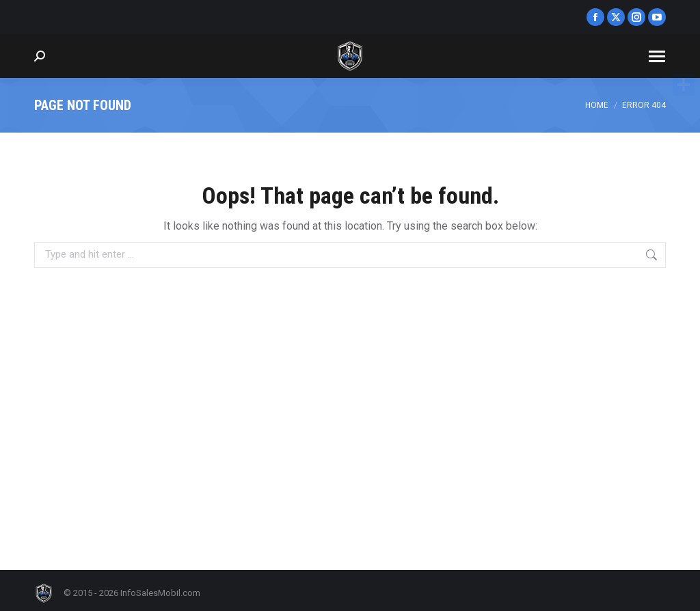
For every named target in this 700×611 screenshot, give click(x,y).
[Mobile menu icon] (657, 56)
